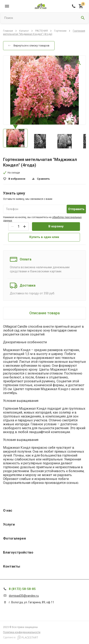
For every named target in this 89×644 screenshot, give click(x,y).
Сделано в (21, 638)
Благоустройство (18, 552)
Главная (8, 31)
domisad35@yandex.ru (24, 596)
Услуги (9, 524)
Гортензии (60, 31)
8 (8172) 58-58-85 (22, 589)
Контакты (12, 566)
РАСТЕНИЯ (42, 31)
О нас (8, 510)
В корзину (56, 226)
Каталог (24, 31)
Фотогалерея (14, 538)
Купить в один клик (44, 237)
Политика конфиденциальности (22, 632)
